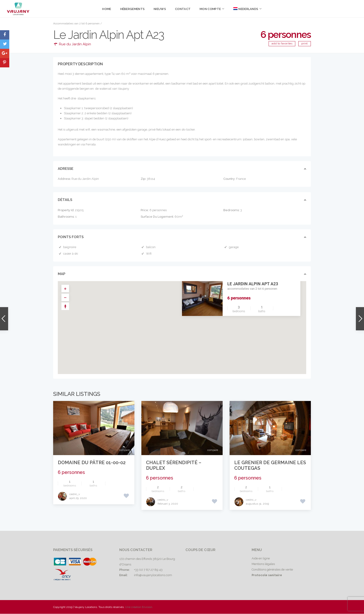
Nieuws (160, 9)
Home (107, 9)
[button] (185, 323)
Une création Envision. (139, 607)
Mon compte (210, 9)
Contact (183, 9)
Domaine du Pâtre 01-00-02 (92, 463)
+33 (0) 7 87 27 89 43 (148, 570)
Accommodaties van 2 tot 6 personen (76, 23)
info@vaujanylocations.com (153, 575)
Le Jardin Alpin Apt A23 (253, 284)
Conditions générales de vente (272, 570)
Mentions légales (263, 564)
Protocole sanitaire (267, 575)
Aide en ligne (261, 558)
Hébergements (133, 9)
